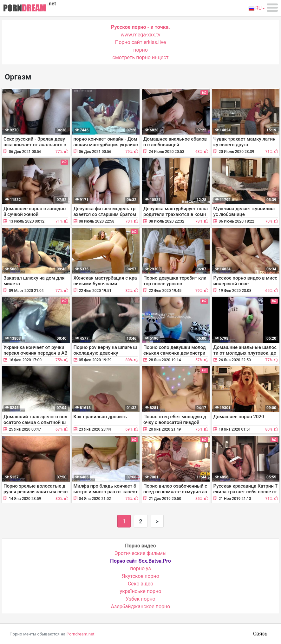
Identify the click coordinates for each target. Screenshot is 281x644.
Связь (260, 634)
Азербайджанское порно (141, 606)
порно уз (140, 568)
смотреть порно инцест (141, 57)
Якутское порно (140, 576)
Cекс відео (140, 584)
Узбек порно (140, 599)
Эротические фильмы (141, 553)
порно (140, 50)
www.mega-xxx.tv (141, 35)
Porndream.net (81, 634)
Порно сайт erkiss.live (140, 42)
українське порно (141, 591)
